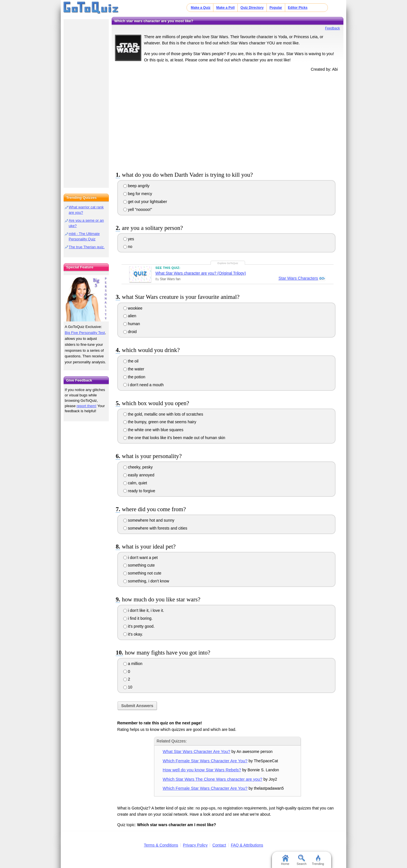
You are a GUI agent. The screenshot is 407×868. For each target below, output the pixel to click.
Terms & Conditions (161, 845)
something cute (139, 565)
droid (130, 332)
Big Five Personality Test (85, 333)
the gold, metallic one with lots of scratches (163, 414)
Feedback (333, 28)
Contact (219, 845)
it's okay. (133, 634)
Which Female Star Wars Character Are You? (205, 761)
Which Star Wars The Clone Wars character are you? (213, 779)
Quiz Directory (252, 8)
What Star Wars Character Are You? (197, 751)
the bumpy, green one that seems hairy (160, 422)
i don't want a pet (140, 558)
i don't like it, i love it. (144, 610)
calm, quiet (135, 483)
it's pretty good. (139, 626)
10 (128, 687)
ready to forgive (139, 491)
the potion (134, 377)
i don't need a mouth (143, 385)
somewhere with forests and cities (155, 528)
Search (302, 860)
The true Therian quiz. (87, 247)
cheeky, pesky (138, 467)
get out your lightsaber (145, 202)
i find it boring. (138, 618)
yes (129, 239)
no (128, 247)
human (132, 324)
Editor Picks (298, 8)
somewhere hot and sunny (149, 520)
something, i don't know (146, 581)
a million (133, 664)
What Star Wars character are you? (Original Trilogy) (201, 273)
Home (285, 860)
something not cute (142, 573)
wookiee (133, 308)
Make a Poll (225, 8)
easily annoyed (139, 475)
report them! (86, 406)
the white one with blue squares (153, 430)
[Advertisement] (228, 120)
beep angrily (136, 186)
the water (134, 369)
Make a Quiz (201, 8)
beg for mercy (138, 194)
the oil (131, 361)
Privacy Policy (195, 845)
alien (130, 316)
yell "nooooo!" (138, 210)
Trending (318, 860)
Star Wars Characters (298, 278)
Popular (276, 8)
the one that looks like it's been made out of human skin (174, 438)
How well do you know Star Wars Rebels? (202, 770)
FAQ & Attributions (247, 845)
